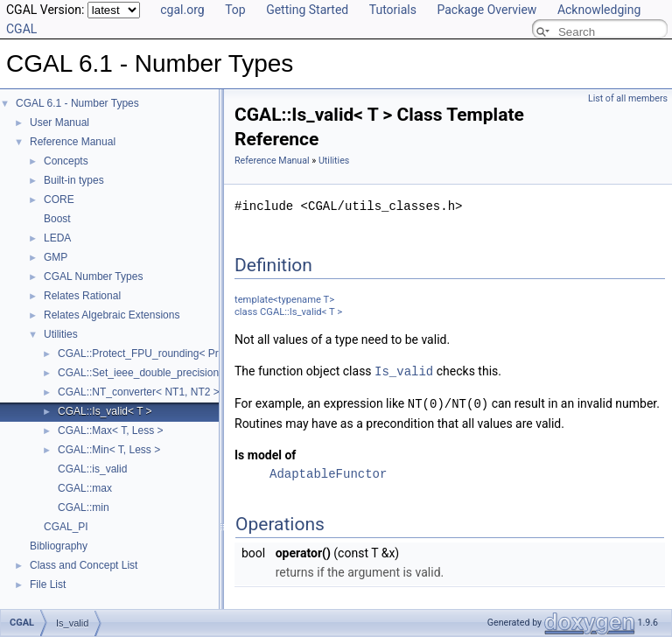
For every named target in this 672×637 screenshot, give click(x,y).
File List (48, 584)
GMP (56, 257)
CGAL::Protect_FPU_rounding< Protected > (160, 353)
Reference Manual (73, 142)
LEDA (57, 238)
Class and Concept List (84, 565)
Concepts (66, 161)
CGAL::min (84, 507)
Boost (57, 219)
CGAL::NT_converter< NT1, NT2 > (139, 392)
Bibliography (59, 546)
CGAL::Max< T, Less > (111, 430)
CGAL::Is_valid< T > (105, 411)
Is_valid (404, 371)
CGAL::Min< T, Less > (109, 450)
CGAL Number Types (93, 276)
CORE (59, 199)
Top (235, 10)
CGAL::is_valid (92, 469)
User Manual (59, 122)
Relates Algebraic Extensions (112, 315)
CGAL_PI (66, 527)
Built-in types (74, 180)
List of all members (628, 98)
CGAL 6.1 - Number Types (77, 103)
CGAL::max (85, 488)
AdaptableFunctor (328, 472)
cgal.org (182, 10)
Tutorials (393, 10)
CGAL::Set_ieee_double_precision (138, 373)
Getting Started (307, 10)
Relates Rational (82, 296)
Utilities (61, 334)
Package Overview (486, 10)
